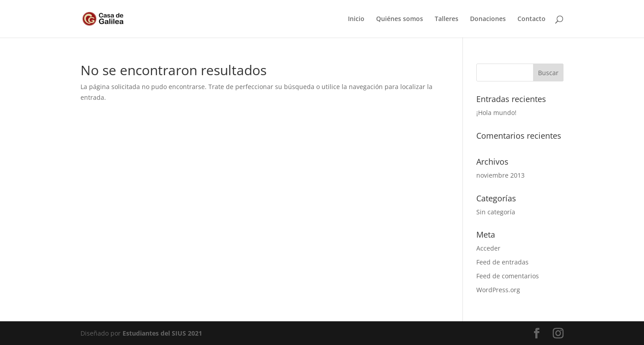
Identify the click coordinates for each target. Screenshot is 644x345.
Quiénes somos (400, 19)
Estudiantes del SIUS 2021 (162, 333)
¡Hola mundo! (496, 113)
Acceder (488, 248)
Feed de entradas (502, 262)
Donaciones (488, 19)
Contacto (532, 19)
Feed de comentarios (508, 276)
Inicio (356, 19)
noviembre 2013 (500, 175)
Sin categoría (496, 212)
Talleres (447, 19)
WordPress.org (498, 290)
